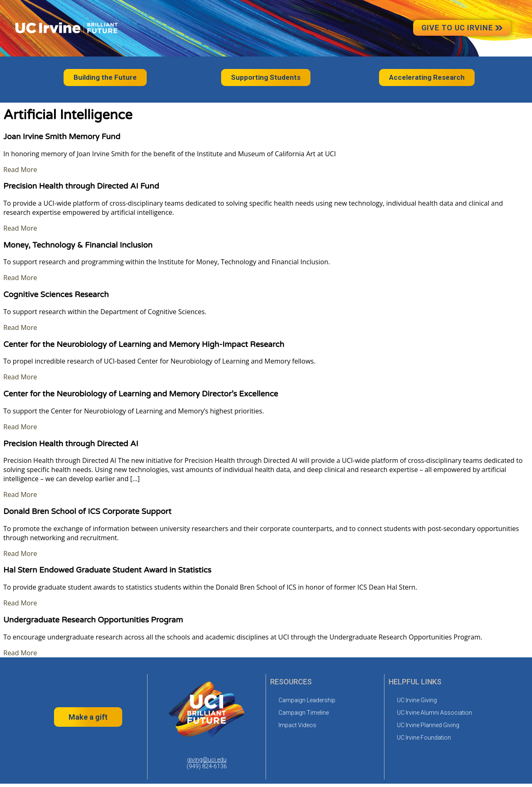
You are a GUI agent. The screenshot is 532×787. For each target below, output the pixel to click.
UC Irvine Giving (417, 700)
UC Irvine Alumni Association (435, 713)
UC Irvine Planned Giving (428, 725)
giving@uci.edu (207, 760)
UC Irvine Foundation (424, 738)
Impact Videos (297, 725)
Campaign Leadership (307, 700)
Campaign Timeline (304, 713)
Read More (20, 170)
